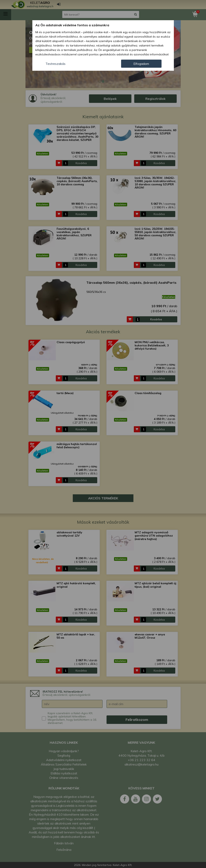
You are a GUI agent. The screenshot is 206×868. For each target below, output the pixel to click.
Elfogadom (141, 64)
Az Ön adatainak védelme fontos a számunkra (72, 25)
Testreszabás (55, 64)
